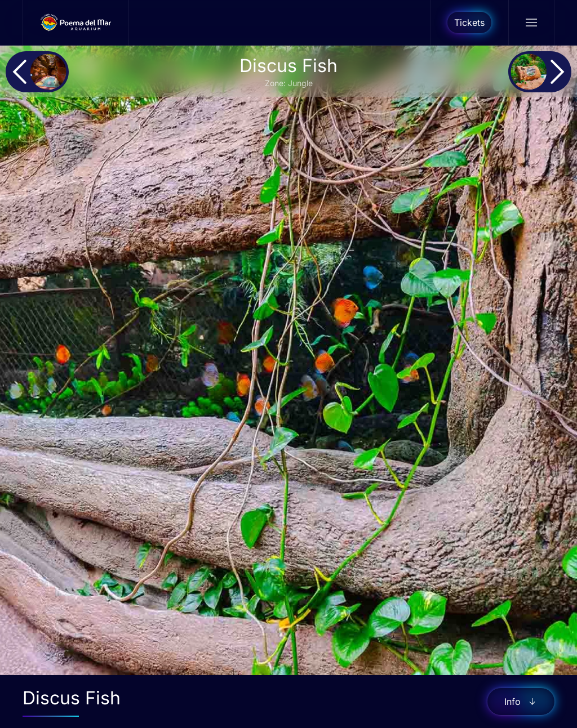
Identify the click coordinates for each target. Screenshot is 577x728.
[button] (531, 23)
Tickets (469, 23)
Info (521, 702)
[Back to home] (76, 23)
